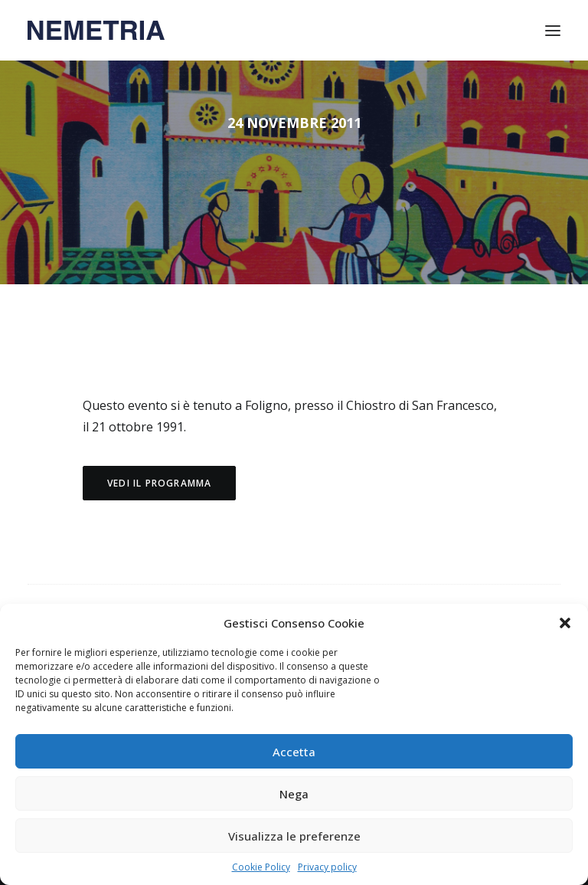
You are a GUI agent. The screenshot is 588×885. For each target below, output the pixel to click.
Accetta (294, 752)
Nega (294, 794)
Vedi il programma (159, 483)
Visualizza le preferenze (294, 836)
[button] (565, 623)
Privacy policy (327, 867)
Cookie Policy (261, 867)
